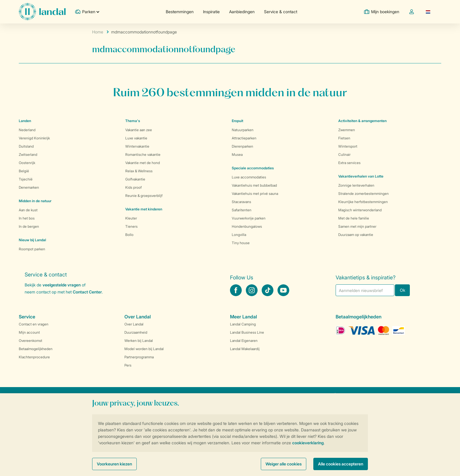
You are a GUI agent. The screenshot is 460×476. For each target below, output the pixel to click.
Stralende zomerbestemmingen (363, 194)
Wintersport (348, 146)
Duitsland (26, 146)
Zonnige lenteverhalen (356, 185)
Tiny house (241, 243)
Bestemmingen (180, 12)
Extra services (349, 163)
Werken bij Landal (139, 341)
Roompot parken (32, 249)
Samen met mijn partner (357, 226)
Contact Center (87, 292)
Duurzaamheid (136, 332)
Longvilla (239, 235)
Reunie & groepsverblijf (144, 196)
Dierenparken (242, 146)
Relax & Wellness (139, 171)
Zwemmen (347, 130)
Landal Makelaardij (245, 349)
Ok (402, 290)
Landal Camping (243, 324)
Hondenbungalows (247, 226)
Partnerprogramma (139, 357)
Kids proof (133, 187)
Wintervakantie (137, 146)
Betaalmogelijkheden (36, 349)
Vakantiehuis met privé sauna (255, 194)
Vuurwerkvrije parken (249, 218)
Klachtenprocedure (34, 357)
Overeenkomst (31, 341)
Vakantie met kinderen (144, 209)
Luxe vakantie (136, 138)
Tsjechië (26, 179)
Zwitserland (28, 155)
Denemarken (29, 187)
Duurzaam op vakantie (356, 235)
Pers (128, 365)
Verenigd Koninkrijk (34, 138)
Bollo (129, 235)
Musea (237, 155)
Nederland (27, 130)
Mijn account (29, 332)
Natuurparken (243, 130)
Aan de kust (28, 210)
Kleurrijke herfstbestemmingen (363, 202)
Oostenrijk (27, 163)
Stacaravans (241, 202)
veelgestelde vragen (62, 285)
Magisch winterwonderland (360, 210)
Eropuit (237, 121)
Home (98, 32)
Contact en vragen (34, 324)
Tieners (131, 226)
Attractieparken (244, 138)
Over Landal (134, 324)
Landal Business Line (247, 332)
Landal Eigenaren (244, 341)
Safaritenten (242, 210)
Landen (25, 121)
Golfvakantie (135, 179)
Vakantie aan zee (139, 130)
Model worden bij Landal (144, 349)
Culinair (344, 155)
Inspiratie (211, 12)
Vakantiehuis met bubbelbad (254, 185)
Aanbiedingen (242, 12)
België (24, 171)
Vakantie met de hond (143, 163)
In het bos (27, 218)
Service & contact (281, 12)
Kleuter (131, 218)
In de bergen (29, 226)
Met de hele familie (354, 218)
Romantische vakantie (143, 155)
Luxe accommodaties (249, 177)
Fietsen (344, 138)
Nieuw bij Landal (32, 240)
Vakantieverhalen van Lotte (361, 176)
